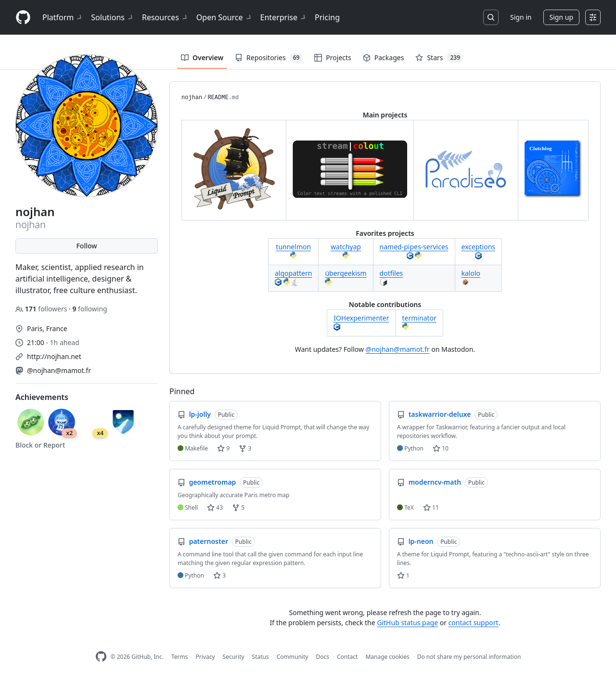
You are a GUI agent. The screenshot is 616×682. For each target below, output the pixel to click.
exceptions (478, 247)
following (90, 309)
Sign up (561, 17)
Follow (86, 246)
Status (261, 657)
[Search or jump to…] (491, 17)
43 (215, 508)
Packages (384, 58)
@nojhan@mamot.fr (59, 370)
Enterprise (284, 17)
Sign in (521, 17)
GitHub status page (407, 623)
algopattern (293, 273)
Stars (439, 58)
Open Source (225, 17)
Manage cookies (387, 657)
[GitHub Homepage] (101, 657)
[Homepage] (23, 18)
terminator (419, 318)
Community (293, 657)
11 (431, 508)
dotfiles (391, 273)
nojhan (192, 98)
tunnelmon (293, 247)
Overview (202, 58)
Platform (63, 17)
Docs (322, 657)
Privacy (205, 657)
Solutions (113, 17)
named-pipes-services (414, 247)
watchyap (346, 247)
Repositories (269, 58)
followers (42, 309)
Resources (165, 17)
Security (234, 657)
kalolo (471, 273)
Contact (347, 657)
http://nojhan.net (54, 356)
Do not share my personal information (469, 657)
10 (441, 448)
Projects (333, 58)
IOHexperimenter (361, 318)
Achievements (42, 397)
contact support (474, 623)
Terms (180, 657)
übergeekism (346, 273)
